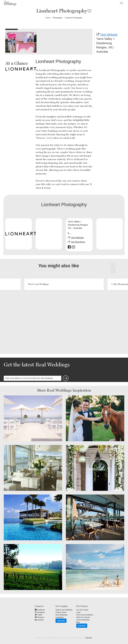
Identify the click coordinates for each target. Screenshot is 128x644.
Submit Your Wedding (64, 610)
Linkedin (39, 620)
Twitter (39, 615)
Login (78, 612)
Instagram (40, 612)
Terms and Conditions (85, 615)
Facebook (40, 610)
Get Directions (78, 242)
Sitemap (89, 638)
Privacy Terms (61, 612)
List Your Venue (82, 610)
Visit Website (109, 35)
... (71, 233)
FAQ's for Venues (83, 617)
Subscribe (61, 621)
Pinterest (39, 617)
